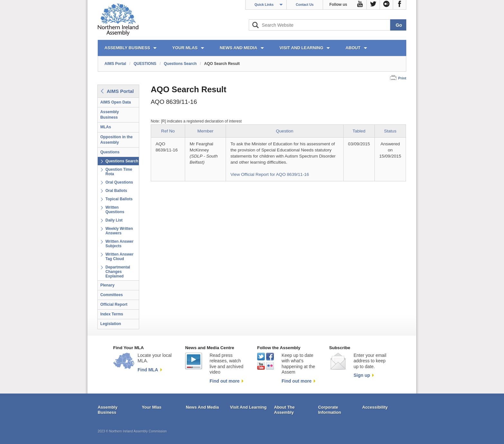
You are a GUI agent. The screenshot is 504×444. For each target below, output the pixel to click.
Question (284, 131)
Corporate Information (330, 410)
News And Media (202, 407)
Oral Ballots (116, 191)
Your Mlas (152, 407)
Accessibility (375, 407)
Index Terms (112, 314)
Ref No (168, 131)
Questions (110, 152)
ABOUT (353, 48)
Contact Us (305, 5)
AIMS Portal (115, 64)
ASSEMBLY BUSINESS (127, 48)
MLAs (106, 127)
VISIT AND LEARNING (301, 48)
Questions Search (180, 64)
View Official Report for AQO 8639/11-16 (270, 174)
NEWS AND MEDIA (239, 48)
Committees (112, 295)
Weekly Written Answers (119, 231)
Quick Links (264, 5)
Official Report (114, 304)
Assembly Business (110, 115)
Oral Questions (119, 182)
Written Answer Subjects (119, 244)
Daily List (114, 220)
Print (402, 78)
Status (390, 131)
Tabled (359, 131)
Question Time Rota (119, 172)
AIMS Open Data (116, 102)
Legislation (111, 324)
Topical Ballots (119, 199)
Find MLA (148, 370)
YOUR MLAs (185, 48)
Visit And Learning (248, 407)
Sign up (362, 375)
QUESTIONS (145, 64)
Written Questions (115, 210)
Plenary (107, 285)
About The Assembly (284, 410)
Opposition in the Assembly (117, 140)
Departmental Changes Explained (118, 272)
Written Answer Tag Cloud (119, 257)
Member (205, 131)
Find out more (225, 381)
